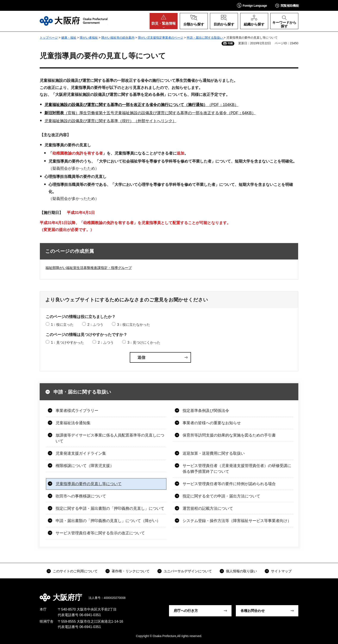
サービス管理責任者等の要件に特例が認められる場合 (229, 484)
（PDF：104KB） (141, 105)
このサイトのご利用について (75, 571)
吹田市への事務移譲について (81, 496)
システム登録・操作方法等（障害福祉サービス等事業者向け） (237, 521)
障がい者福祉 (89, 38)
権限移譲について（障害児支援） (85, 466)
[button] (252, 5)
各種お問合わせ (253, 611)
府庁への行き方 (186, 611)
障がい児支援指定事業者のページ (161, 38)
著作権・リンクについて (131, 571)
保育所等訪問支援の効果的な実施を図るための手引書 (229, 435)
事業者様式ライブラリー (77, 411)
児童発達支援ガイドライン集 (81, 453)
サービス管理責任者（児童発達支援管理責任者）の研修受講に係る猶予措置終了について (237, 469)
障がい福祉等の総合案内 (118, 38)
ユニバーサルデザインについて (188, 571)
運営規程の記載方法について (208, 508)
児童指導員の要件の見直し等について (89, 484)
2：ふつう (95, 325)
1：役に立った (62, 325)
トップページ (49, 38)
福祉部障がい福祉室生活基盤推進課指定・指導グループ (89, 268)
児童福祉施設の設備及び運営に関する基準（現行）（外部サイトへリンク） (110, 121)
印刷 (230, 43)
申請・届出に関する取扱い (205, 38)
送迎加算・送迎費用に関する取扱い (214, 453)
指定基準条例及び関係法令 (206, 411)
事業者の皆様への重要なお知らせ (212, 423)
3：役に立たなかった (134, 325)
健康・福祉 (69, 38)
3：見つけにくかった (144, 343)
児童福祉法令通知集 (73, 423)
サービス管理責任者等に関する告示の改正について (100, 533)
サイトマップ (281, 571)
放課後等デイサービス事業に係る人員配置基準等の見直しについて (110, 438)
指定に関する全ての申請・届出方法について (221, 496)
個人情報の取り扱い (241, 571)
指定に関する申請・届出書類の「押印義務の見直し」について (110, 508)
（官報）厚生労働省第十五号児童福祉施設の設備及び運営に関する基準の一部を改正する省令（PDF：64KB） (150, 113)
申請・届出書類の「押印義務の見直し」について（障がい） (108, 521)
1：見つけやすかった (67, 343)
